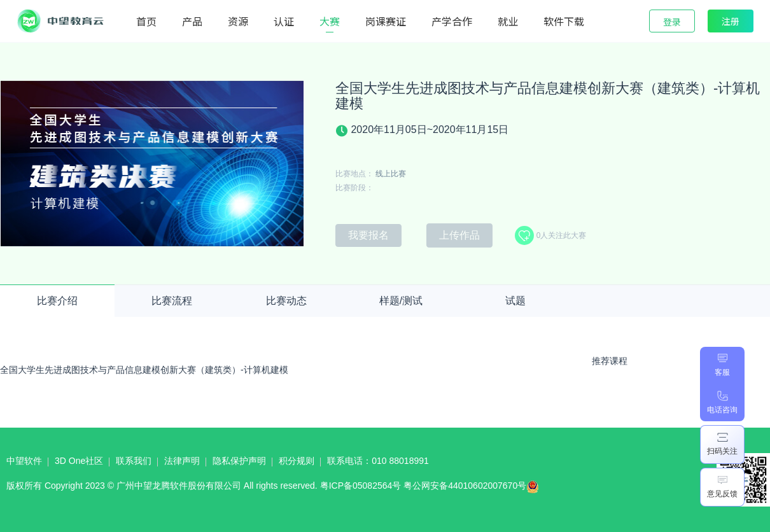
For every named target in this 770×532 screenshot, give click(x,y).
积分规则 (297, 461)
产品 (192, 21)
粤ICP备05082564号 (361, 486)
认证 (284, 21)
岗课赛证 (386, 21)
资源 (238, 21)
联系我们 (134, 461)
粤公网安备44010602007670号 (474, 489)
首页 (146, 21)
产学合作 (452, 21)
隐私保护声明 (239, 461)
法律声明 (182, 461)
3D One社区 (79, 461)
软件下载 (564, 21)
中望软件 (24, 461)
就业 (508, 21)
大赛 (330, 21)
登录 (672, 22)
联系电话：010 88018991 (378, 461)
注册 (731, 21)
